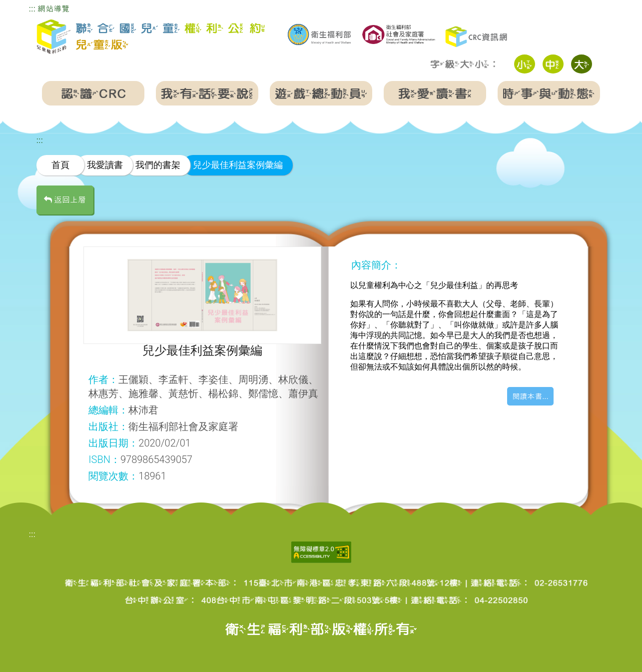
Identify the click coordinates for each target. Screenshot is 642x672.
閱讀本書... (530, 396)
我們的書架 (158, 165)
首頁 (60, 165)
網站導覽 (53, 9)
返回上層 (65, 200)
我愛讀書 (105, 165)
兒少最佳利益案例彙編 (238, 165)
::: (32, 9)
